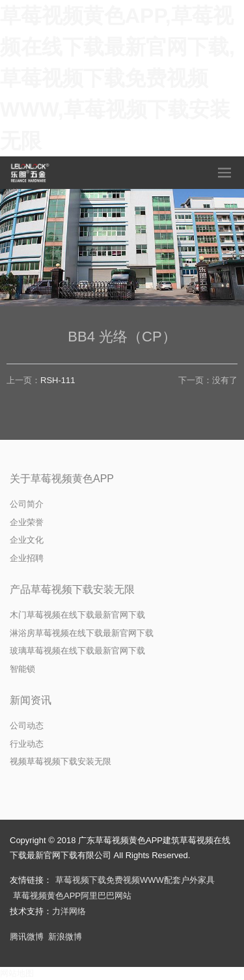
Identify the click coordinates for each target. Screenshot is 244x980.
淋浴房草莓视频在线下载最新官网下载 (82, 633)
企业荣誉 (27, 522)
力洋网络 (69, 911)
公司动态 (27, 726)
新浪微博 (65, 937)
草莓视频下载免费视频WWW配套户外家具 (135, 880)
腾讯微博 (27, 937)
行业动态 (27, 744)
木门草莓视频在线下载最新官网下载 (77, 615)
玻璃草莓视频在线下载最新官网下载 (77, 651)
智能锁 (22, 669)
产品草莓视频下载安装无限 (72, 589)
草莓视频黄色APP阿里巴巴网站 (72, 896)
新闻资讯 (31, 700)
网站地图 (17, 973)
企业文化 (27, 540)
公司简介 (27, 504)
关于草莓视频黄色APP (62, 479)
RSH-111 (58, 380)
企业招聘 (27, 558)
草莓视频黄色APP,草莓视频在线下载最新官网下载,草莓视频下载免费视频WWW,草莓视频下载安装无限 (117, 78)
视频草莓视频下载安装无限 (61, 761)
